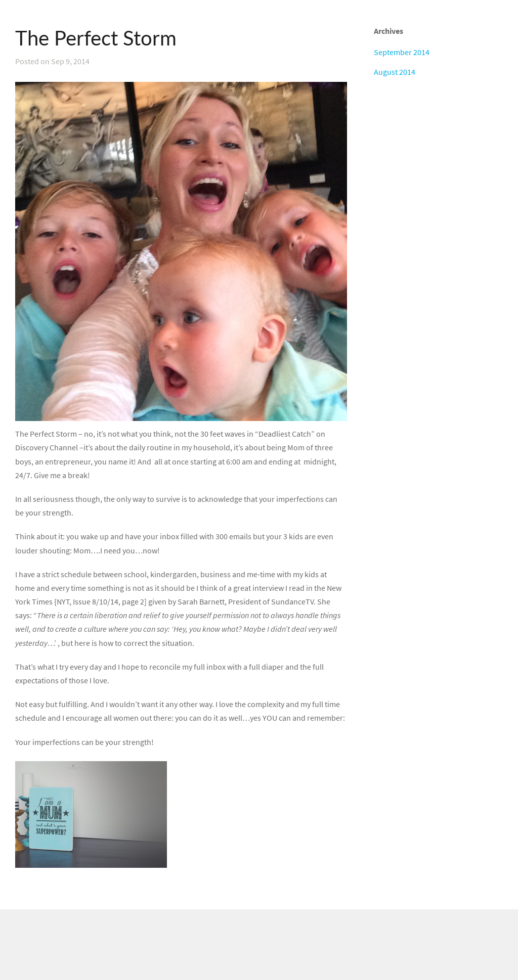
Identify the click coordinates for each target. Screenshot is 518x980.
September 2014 (402, 52)
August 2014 (395, 72)
